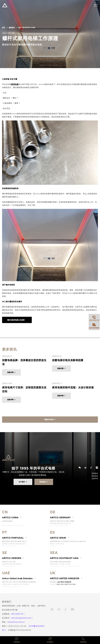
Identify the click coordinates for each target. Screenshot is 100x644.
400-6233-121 (17, 614)
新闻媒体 (95, 473)
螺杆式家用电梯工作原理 (16, 320)
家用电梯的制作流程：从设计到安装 (73, 387)
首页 (4, 28)
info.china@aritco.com (21, 618)
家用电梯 (15, 84)
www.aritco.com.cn (16, 622)
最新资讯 (12, 28)
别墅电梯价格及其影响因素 (68, 360)
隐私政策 (95, 476)
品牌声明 (95, 479)
